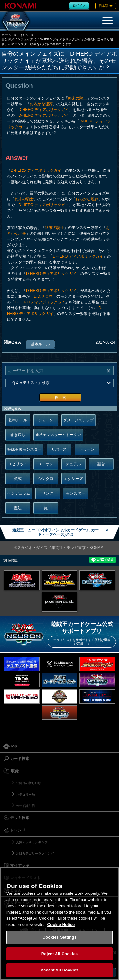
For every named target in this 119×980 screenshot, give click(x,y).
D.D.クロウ (43, 296)
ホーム (6, 35)
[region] (60, 924)
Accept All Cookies (60, 970)
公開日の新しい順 (29, 783)
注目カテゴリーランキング (35, 854)
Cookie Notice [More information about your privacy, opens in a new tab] (61, 924)
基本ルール (40, 344)
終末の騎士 (77, 98)
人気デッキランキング (32, 842)
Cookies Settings (60, 937)
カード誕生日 (25, 806)
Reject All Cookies (60, 954)
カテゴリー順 (25, 794)
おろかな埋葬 (41, 104)
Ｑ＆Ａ (24, 35)
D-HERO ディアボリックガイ (44, 110)
